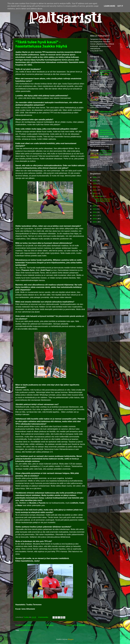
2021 (95, 193)
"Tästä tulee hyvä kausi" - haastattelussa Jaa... (103, 200)
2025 (95, 181)
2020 (95, 206)
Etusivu (50, 625)
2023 (95, 187)
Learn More (110, 6)
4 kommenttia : (44, 617)
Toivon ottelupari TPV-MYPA (106, 94)
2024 (95, 184)
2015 (95, 222)
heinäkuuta (99, 196)
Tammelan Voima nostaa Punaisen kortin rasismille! (106, 153)
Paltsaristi (65, 17)
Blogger (71, 639)
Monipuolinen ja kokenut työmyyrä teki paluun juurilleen (107, 132)
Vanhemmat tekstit (76, 625)
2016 (95, 219)
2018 (95, 212)
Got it (120, 6)
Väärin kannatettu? (107, 112)
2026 (95, 177)
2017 (95, 215)
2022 (95, 190)
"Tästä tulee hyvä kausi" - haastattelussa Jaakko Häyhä (41, 44)
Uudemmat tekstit (24, 625)
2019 (95, 209)
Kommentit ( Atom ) (27, 630)
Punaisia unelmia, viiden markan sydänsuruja (106, 73)
